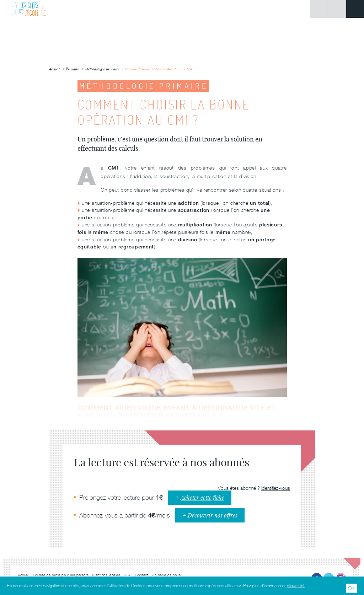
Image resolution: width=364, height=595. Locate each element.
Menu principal (355, 9)
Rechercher (337, 9)
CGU (128, 575)
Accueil (24, 575)
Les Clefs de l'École (29, 9)
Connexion (319, 9)
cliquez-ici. (296, 586)
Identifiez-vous (276, 488)
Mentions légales (106, 575)
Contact (142, 575)
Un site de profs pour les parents (61, 575)
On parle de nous (166, 575)
